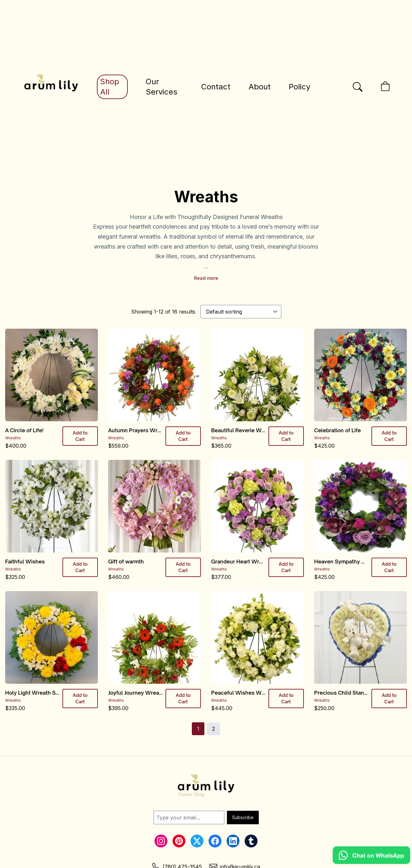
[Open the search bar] (358, 87)
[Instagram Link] (161, 841)
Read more (206, 278)
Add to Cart (80, 436)
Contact (216, 87)
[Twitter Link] (197, 841)
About (260, 87)
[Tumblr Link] (251, 841)
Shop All (110, 87)
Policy (300, 87)
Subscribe (243, 817)
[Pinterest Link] (179, 841)
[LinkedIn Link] (233, 841)
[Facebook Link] (215, 841)
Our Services (162, 87)
